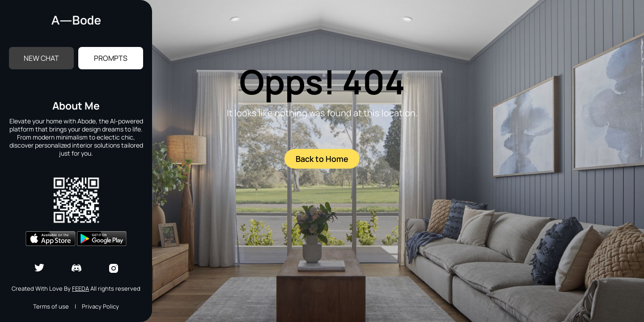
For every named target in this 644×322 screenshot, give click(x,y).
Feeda (80, 288)
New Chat (41, 58)
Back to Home (322, 159)
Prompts (111, 58)
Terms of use (51, 306)
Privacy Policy (100, 306)
